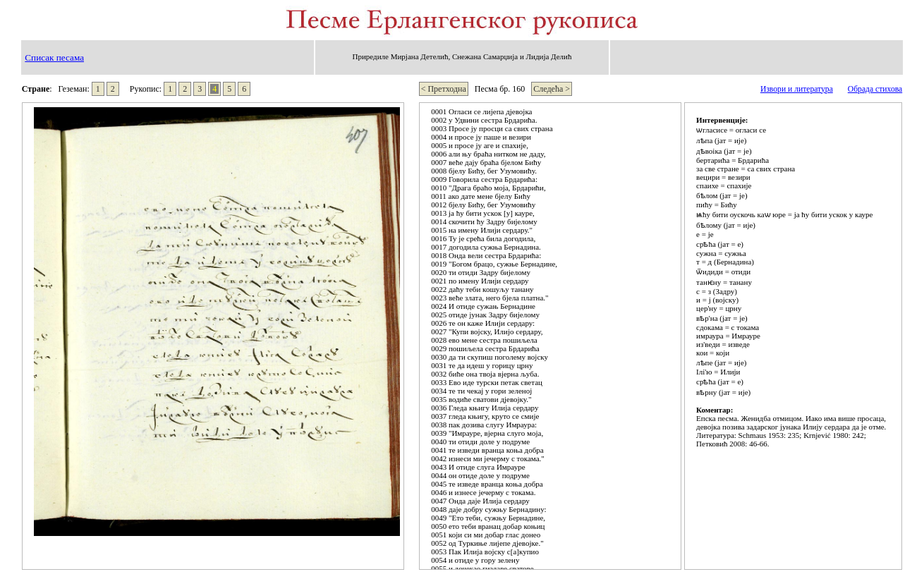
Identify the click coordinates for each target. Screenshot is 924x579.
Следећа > (552, 89)
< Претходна (444, 89)
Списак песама (54, 57)
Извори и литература (797, 89)
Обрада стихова (875, 89)
